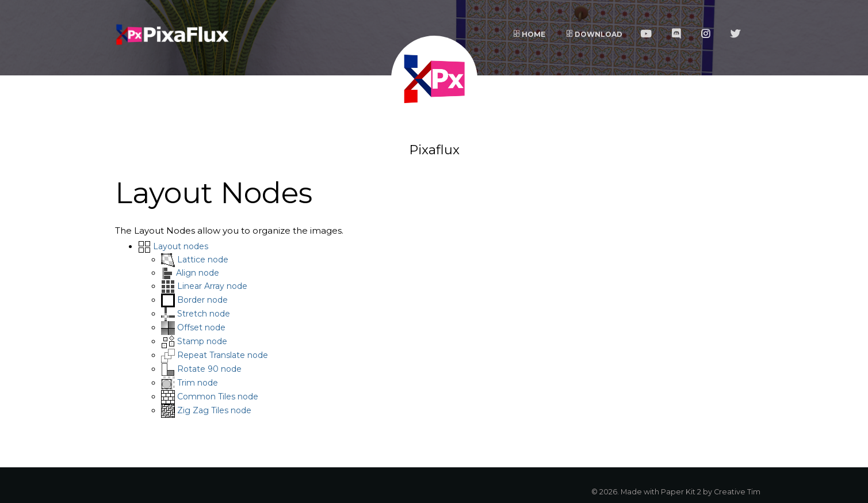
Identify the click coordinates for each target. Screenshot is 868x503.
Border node (202, 300)
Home (529, 34)
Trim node (198, 383)
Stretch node (204, 314)
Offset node (201, 327)
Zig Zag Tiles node (214, 410)
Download (594, 34)
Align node (198, 273)
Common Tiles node (218, 397)
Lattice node (203, 260)
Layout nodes (181, 246)
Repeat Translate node (223, 355)
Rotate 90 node (209, 369)
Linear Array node (212, 286)
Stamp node (202, 341)
